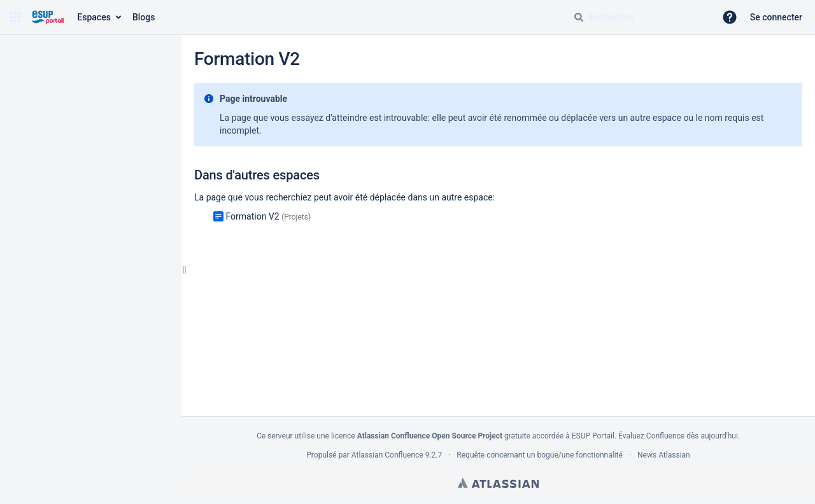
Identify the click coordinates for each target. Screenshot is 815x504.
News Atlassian (664, 455)
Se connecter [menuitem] (776, 17)
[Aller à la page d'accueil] (47, 17)
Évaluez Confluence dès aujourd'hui (678, 436)
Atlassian (498, 483)
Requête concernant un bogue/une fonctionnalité (540, 455)
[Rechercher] (579, 17)
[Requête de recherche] (639, 17)
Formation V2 (252, 216)
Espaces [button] (94, 17)
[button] (15, 17)
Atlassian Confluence (387, 455)
